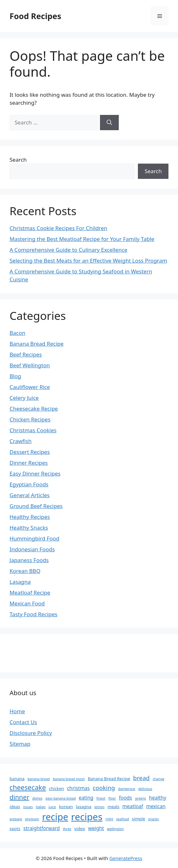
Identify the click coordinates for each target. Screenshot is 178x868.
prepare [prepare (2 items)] (16, 819)
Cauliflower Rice (30, 387)
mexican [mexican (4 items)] (156, 806)
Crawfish (21, 441)
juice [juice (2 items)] (52, 807)
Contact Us (23, 722)
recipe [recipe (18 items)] (55, 817)
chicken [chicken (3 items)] (57, 788)
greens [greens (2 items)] (140, 798)
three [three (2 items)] (67, 829)
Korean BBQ (25, 571)
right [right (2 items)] (109, 819)
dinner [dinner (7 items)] (19, 797)
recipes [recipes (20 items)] (87, 817)
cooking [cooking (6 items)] (104, 788)
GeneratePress (126, 858)
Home (17, 711)
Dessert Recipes (30, 452)
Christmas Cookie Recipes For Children (58, 228)
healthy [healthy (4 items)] (158, 798)
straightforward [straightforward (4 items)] (41, 828)
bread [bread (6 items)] (141, 778)
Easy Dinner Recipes (35, 473)
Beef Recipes (26, 354)
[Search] (109, 123)
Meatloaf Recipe (30, 593)
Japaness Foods (29, 560)
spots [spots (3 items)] (15, 829)
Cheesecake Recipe (34, 409)
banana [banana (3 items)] (17, 779)
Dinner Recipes (29, 463)
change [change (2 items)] (158, 779)
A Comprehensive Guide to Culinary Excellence (68, 250)
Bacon (18, 333)
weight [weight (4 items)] (96, 828)
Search (18, 160)
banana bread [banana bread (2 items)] (39, 779)
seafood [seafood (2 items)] (123, 819)
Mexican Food (27, 603)
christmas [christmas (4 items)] (78, 788)
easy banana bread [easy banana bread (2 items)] (61, 798)
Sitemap (20, 744)
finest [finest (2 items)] (101, 798)
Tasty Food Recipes (33, 614)
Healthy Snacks (29, 528)
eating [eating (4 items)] (86, 798)
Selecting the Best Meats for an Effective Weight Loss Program (88, 261)
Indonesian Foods (32, 549)
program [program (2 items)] (32, 819)
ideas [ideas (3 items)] (15, 807)
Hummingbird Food (35, 538)
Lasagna (20, 582)
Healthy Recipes (30, 517)
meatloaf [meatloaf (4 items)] (133, 806)
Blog (15, 376)
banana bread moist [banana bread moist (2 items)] (69, 779)
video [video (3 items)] (80, 829)
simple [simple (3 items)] (138, 819)
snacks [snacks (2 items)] (153, 819)
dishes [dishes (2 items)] (37, 798)
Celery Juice (24, 398)
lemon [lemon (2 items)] (99, 807)
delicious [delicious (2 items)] (145, 789)
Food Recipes (35, 16)
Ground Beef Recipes (36, 506)
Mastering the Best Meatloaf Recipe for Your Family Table (82, 239)
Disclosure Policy (31, 733)
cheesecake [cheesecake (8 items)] (28, 787)
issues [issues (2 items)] (28, 807)
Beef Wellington (30, 365)
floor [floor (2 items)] (112, 798)
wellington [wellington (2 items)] (115, 829)
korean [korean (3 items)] (66, 807)
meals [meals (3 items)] (114, 807)
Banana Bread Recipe (37, 344)
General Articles (30, 495)
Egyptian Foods (29, 484)
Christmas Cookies (33, 430)
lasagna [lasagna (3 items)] (84, 807)
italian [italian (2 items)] (41, 807)
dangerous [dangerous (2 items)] (127, 789)
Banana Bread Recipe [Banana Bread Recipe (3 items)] (109, 779)
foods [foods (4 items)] (125, 798)
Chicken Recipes (30, 419)
